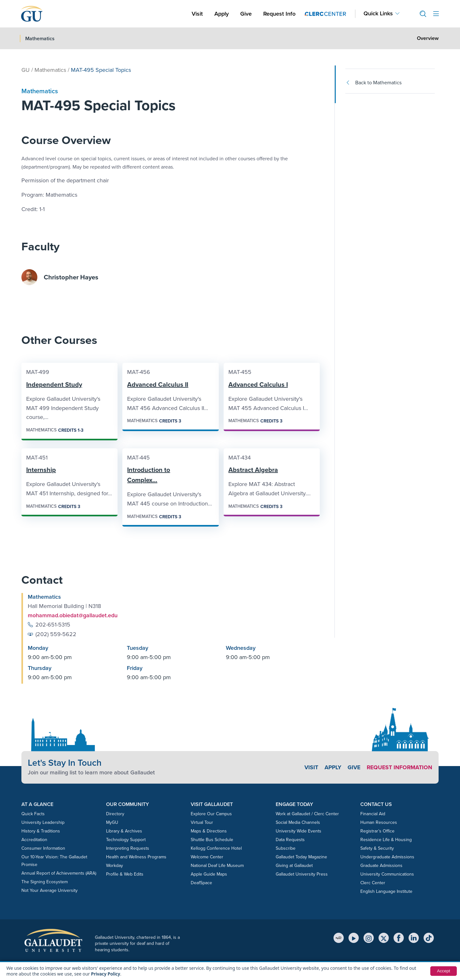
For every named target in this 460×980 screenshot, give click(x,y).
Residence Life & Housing (386, 840)
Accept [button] (443, 971)
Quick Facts (33, 814)
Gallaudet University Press (302, 874)
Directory (115, 814)
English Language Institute (386, 891)
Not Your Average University (50, 890)
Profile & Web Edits (125, 874)
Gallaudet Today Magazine (301, 857)
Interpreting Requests (128, 848)
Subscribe (286, 848)
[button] (420, 14)
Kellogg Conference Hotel (216, 848)
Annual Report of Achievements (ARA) (59, 873)
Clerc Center (373, 883)
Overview (428, 38)
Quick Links (378, 14)
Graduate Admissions (381, 866)
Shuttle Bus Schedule (212, 840)
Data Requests (290, 840)
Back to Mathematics (373, 83)
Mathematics (50, 70)
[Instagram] (369, 938)
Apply (223, 14)
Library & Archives (124, 831)
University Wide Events (299, 831)
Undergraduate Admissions (387, 857)
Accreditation (34, 840)
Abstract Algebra (253, 470)
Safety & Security (377, 848)
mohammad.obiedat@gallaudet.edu (73, 615)
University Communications (387, 874)
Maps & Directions (209, 831)
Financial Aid (373, 814)
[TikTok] (429, 938)
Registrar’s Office (377, 831)
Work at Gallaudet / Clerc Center (307, 814)
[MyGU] (339, 938)
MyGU (112, 822)
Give (246, 14)
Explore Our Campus (211, 814)
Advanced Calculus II (158, 384)
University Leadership (43, 822)
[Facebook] (399, 938)
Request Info (279, 14)
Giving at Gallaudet (294, 866)
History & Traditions (41, 831)
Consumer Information (43, 848)
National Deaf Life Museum (217, 866)
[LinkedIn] (414, 938)
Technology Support (126, 840)
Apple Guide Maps (209, 874)
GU (26, 70)
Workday (115, 866)
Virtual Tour (202, 822)
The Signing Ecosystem (45, 882)
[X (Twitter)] (384, 938)
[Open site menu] (436, 14)
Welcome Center (207, 857)
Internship (41, 470)
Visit (197, 14)
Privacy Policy (106, 974)
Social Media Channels (298, 822)
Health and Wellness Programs (136, 857)
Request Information (399, 767)
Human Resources (379, 822)
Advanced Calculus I (258, 384)
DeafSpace (201, 883)
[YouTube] (354, 938)
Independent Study (54, 384)
